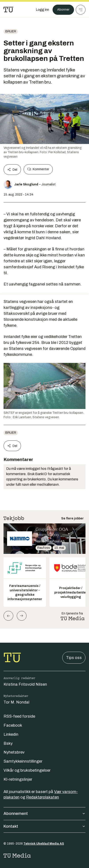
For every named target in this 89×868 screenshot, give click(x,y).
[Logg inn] (42, 10)
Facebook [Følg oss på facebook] (13, 725)
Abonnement (44, 814)
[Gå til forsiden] (8, 10)
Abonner (63, 10)
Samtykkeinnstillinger (23, 761)
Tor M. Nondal (16, 702)
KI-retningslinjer (18, 779)
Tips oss (74, 658)
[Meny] (81, 10)
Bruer (11, 31)
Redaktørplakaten (43, 797)
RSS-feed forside (19, 716)
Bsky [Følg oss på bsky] (8, 743)
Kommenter (38, 169)
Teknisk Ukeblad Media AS (44, 844)
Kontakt (44, 826)
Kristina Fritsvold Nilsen (25, 684)
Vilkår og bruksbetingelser (27, 770)
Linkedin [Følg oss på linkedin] (11, 734)
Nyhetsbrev (14, 752)
